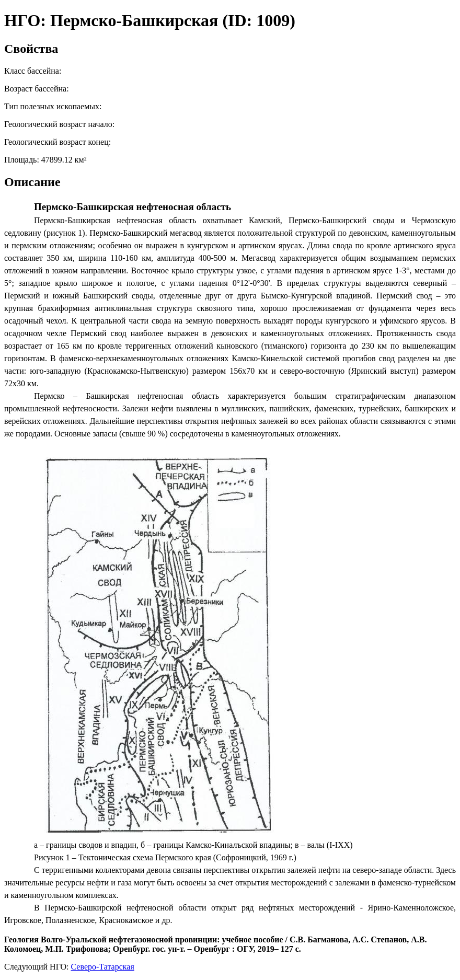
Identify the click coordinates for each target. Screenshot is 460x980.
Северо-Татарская (103, 967)
